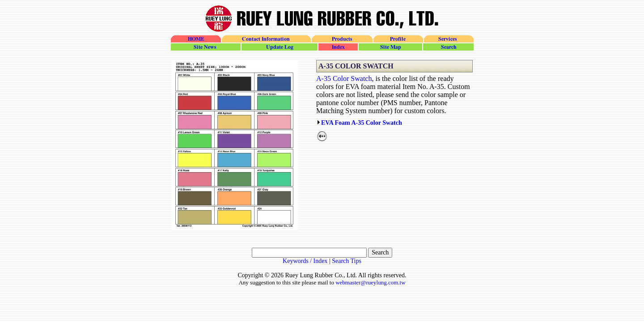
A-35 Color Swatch (344, 78)
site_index (338, 47)
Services (448, 39)
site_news (206, 47)
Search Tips (347, 261)
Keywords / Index (305, 261)
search (448, 47)
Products (342, 39)
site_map (390, 47)
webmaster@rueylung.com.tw (370, 282)
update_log (279, 47)
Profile (398, 39)
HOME (196, 39)
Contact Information (266, 39)
